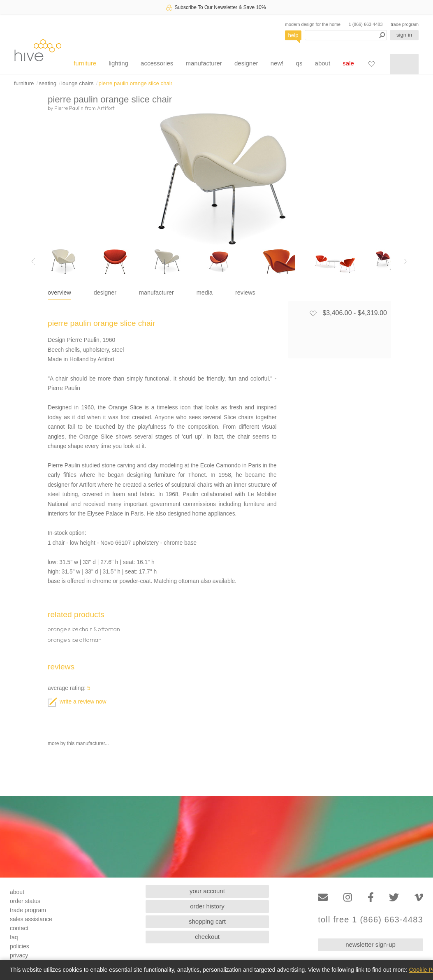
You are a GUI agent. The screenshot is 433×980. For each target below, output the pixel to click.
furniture (85, 63)
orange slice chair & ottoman (84, 629)
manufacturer (204, 63)
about (323, 63)
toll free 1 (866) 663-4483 (370, 920)
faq (14, 937)
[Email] (323, 898)
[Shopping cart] (404, 64)
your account (207, 891)
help (293, 35)
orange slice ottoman (75, 640)
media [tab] (205, 293)
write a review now (77, 702)
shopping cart (207, 921)
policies (20, 946)
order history (207, 906)
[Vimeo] (419, 898)
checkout (207, 937)
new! (277, 63)
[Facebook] (371, 898)
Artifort (106, 108)
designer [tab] (105, 293)
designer (246, 63)
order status (25, 901)
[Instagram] (348, 898)
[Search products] (346, 35)
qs (299, 63)
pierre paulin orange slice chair (136, 83)
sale (348, 63)
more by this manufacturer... (78, 743)
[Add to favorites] (313, 313)
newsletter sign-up (370, 944)
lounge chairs (77, 83)
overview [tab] (59, 293)
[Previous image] (33, 262)
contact (19, 928)
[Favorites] (371, 64)
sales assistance (31, 919)
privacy (19, 955)
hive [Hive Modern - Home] (38, 50)
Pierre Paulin (69, 108)
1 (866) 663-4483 (366, 24)
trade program (405, 24)
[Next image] (405, 262)
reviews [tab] (245, 293)
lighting (118, 63)
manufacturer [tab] (156, 293)
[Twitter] (394, 898)
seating (47, 83)
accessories (157, 63)
